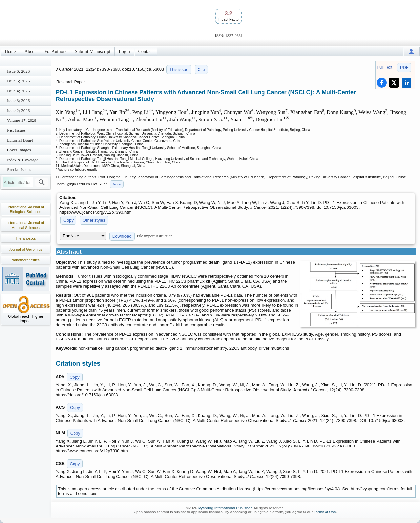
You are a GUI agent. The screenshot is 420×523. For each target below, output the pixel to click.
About (30, 51)
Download (122, 236)
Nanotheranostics (26, 260)
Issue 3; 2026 (18, 101)
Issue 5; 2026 (18, 81)
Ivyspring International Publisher (225, 508)
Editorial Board (20, 140)
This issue (179, 69)
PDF (404, 67)
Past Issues (16, 130)
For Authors (55, 51)
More (117, 184)
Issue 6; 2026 (18, 71)
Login (124, 51)
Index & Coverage (23, 160)
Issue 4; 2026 (18, 91)
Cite (201, 69)
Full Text (385, 67)
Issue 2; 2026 (18, 110)
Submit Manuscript (93, 51)
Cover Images (19, 150)
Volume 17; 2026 (21, 120)
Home (10, 51)
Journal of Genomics (26, 249)
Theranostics (26, 238)
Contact (146, 51)
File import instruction (155, 236)
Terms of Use (325, 512)
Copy (68, 220)
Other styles (94, 220)
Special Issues (19, 170)
